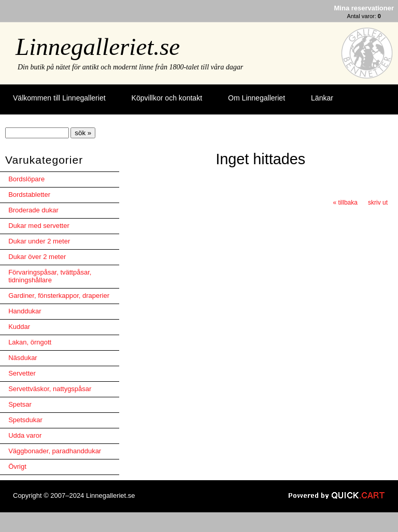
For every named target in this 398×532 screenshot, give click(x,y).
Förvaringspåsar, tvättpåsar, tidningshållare (50, 276)
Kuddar (19, 327)
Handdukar (25, 311)
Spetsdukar (25, 420)
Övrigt (17, 466)
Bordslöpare (26, 179)
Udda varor (25, 435)
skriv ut (378, 203)
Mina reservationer (364, 8)
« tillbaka (345, 203)
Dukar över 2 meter (37, 257)
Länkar (322, 98)
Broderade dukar (33, 210)
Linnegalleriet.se (98, 47)
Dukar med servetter (39, 226)
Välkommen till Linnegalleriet (59, 98)
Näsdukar (23, 358)
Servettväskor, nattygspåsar (50, 389)
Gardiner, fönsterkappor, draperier (59, 296)
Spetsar (20, 404)
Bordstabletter (29, 195)
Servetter (22, 373)
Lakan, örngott (30, 342)
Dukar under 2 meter (39, 241)
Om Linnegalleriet (257, 98)
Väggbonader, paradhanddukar (55, 451)
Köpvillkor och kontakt (167, 98)
